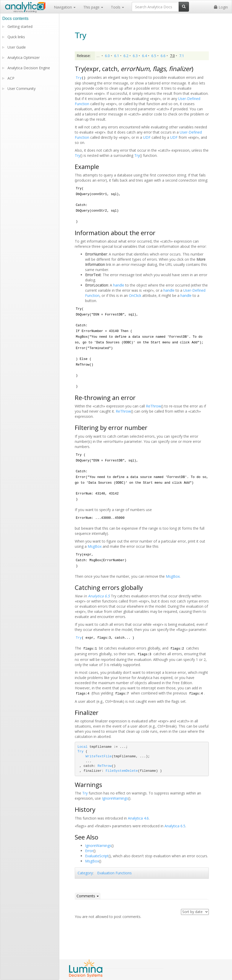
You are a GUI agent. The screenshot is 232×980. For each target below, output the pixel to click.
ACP (11, 78)
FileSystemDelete (122, 771)
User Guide (17, 47)
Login (221, 7)
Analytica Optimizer (24, 57)
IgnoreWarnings (115, 798)
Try (79, 78)
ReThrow (154, 406)
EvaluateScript (97, 856)
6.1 (117, 56)
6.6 (163, 56)
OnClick (135, 295)
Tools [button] (117, 7)
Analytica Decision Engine (29, 68)
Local (83, 747)
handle (119, 285)
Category (85, 873)
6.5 (154, 56)
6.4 (144, 56)
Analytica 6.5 (99, 596)
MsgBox (95, 546)
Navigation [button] (65, 7)
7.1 (182, 56)
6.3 (135, 56)
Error (89, 851)
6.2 (126, 56)
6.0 (107, 56)
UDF (147, 137)
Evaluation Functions (114, 873)
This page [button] (93, 7)
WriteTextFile (99, 756)
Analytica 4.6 (138, 818)
